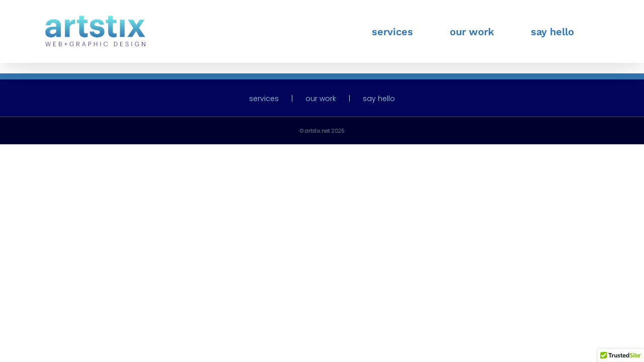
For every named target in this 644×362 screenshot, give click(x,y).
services (264, 99)
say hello (379, 99)
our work (321, 99)
